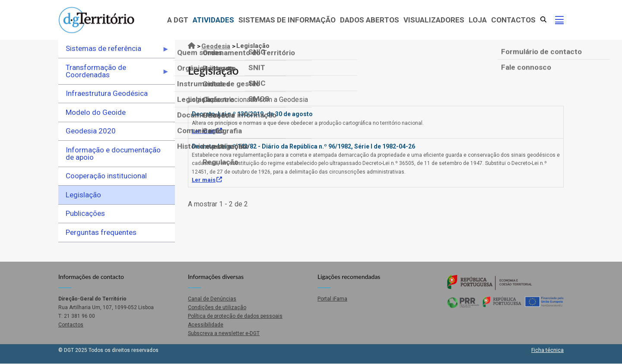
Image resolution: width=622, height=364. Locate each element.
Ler (207, 131)
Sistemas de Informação (287, 20)
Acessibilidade (206, 325)
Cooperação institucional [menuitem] (106, 176)
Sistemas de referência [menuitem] (114, 51)
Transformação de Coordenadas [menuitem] (114, 74)
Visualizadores (434, 20)
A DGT (178, 20)
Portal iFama (332, 299)
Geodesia (216, 46)
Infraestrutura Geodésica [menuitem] (107, 93)
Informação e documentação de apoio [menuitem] (113, 154)
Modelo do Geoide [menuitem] (96, 112)
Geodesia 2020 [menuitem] (91, 131)
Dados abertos (370, 20)
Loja (478, 20)
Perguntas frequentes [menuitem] (101, 232)
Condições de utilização (217, 307)
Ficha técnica (547, 350)
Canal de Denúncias (212, 299)
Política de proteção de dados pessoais (235, 316)
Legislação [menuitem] (83, 195)
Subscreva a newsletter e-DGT (224, 333)
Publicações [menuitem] (85, 213)
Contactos (513, 20)
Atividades (213, 20)
